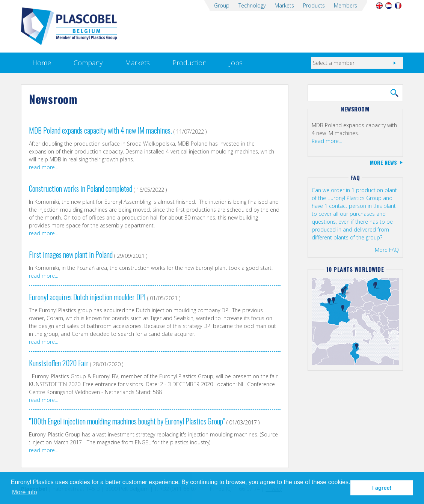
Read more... (327, 141)
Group (222, 5)
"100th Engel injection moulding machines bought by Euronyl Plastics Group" (127, 421)
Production (189, 63)
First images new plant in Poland (71, 254)
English (379, 6)
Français (398, 6)
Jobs (236, 63)
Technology (252, 5)
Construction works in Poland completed (81, 188)
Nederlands (389, 6)
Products (314, 5)
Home (42, 63)
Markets (284, 5)
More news (383, 162)
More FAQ (387, 250)
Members (346, 5)
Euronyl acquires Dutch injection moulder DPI (87, 297)
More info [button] (25, 492)
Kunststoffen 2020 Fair (59, 363)
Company (88, 63)
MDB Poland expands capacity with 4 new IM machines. (100, 130)
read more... (44, 167)
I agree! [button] (382, 488)
